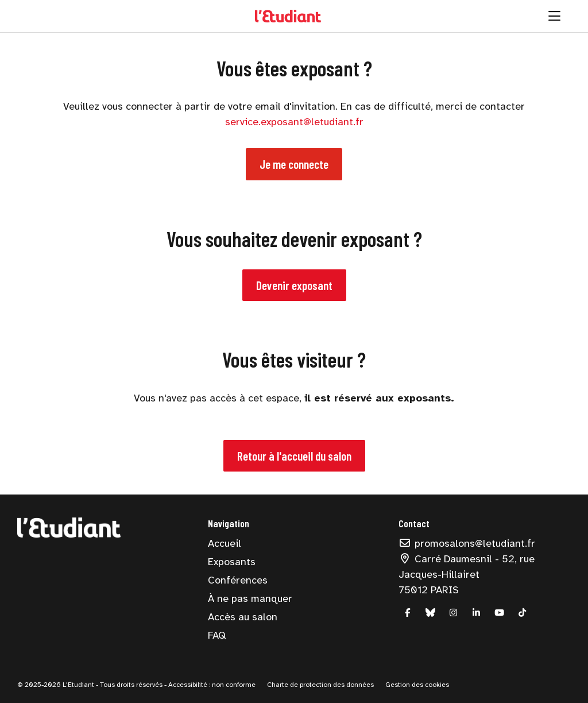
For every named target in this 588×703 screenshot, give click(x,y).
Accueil (225, 543)
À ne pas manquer (250, 598)
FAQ (217, 635)
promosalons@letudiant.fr (467, 543)
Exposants (232, 562)
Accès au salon (243, 617)
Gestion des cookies (417, 685)
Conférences (238, 580)
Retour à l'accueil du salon (294, 456)
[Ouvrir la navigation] (554, 16)
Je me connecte (294, 164)
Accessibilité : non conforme (211, 685)
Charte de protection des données (320, 685)
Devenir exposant (294, 285)
